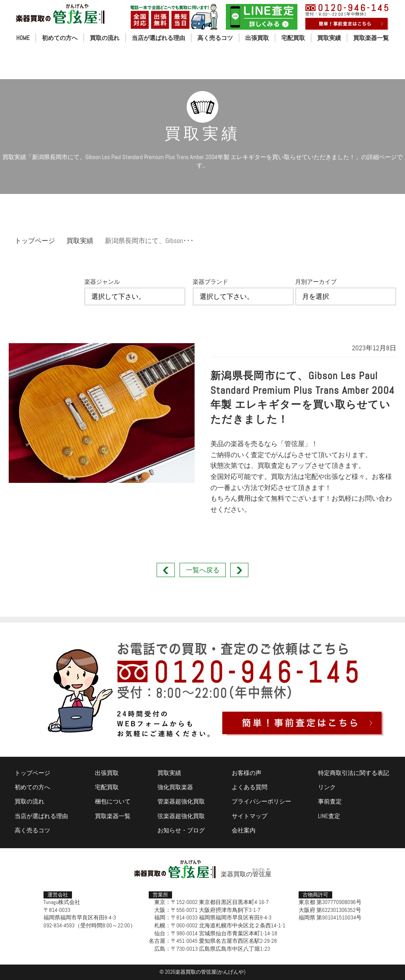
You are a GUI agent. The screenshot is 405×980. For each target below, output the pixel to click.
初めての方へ (60, 38)
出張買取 (257, 38)
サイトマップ (250, 816)
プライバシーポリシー (261, 801)
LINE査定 (329, 816)
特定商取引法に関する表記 (354, 773)
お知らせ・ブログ (181, 830)
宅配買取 (293, 38)
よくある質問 (250, 787)
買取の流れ (105, 38)
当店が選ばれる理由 (158, 38)
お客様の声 (247, 773)
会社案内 (244, 830)
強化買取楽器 (175, 787)
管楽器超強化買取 (181, 801)
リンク (327, 787)
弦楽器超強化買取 (181, 816)
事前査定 (330, 801)
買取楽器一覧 (371, 38)
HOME (23, 38)
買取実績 (329, 38)
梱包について (113, 801)
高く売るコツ (215, 38)
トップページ (35, 241)
